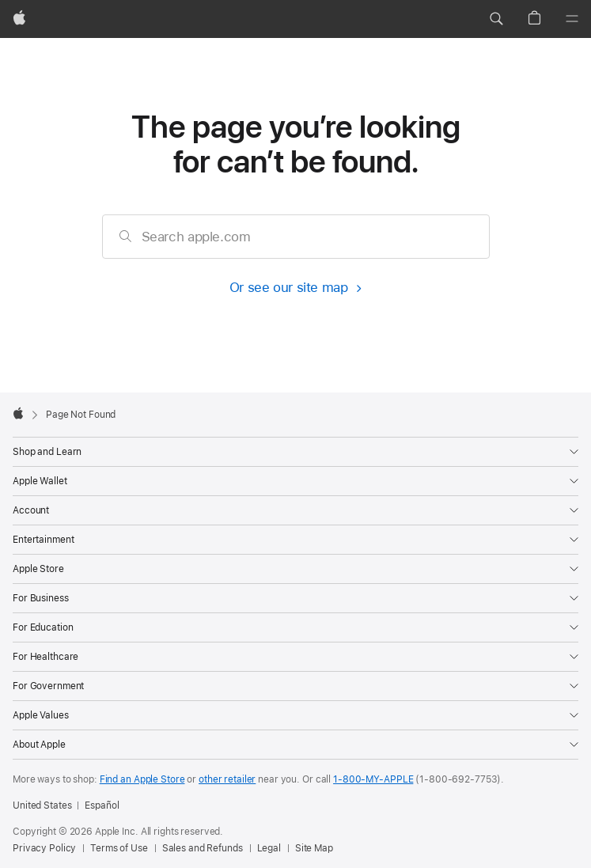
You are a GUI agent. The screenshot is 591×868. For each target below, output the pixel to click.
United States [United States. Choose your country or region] (42, 805)
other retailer (227, 779)
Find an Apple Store (142, 779)
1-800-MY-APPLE (373, 779)
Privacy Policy (44, 848)
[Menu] (572, 19)
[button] (496, 19)
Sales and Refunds (203, 848)
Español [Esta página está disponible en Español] (102, 805)
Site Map (314, 848)
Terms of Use (119, 848)
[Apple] (19, 19)
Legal (269, 848)
